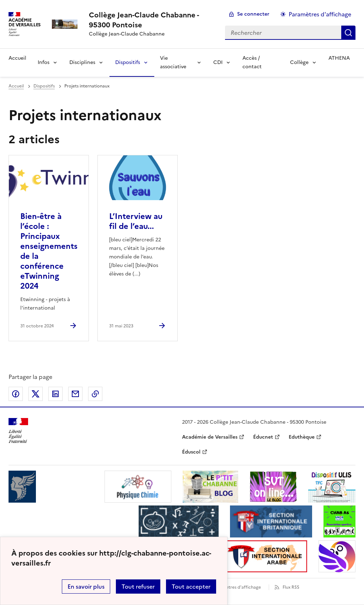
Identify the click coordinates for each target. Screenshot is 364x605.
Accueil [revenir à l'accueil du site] (16, 86)
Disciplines (82, 62)
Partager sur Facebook (16, 394)
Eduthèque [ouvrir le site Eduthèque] (302, 437)
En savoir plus (86, 587)
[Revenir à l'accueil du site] (18, 431)
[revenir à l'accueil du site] (151, 20)
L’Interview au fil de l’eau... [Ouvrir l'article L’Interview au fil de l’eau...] (136, 221)
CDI (218, 62)
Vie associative (173, 62)
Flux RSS (291, 587)
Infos (44, 62)
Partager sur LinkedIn (55, 394)
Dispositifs (128, 62)
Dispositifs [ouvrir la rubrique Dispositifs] (44, 86)
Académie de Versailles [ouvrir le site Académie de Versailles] (210, 437)
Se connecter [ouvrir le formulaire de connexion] (253, 14)
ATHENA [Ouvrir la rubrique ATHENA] (339, 58)
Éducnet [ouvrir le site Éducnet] (263, 437)
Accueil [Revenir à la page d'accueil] (17, 58)
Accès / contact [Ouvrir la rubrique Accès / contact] (252, 62)
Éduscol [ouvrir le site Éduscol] (191, 452)
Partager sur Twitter (36, 394)
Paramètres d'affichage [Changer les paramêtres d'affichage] (320, 14)
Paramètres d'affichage (237, 587)
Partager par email (75, 394)
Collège (299, 62)
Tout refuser (138, 587)
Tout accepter (191, 587)
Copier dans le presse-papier (95, 394)
